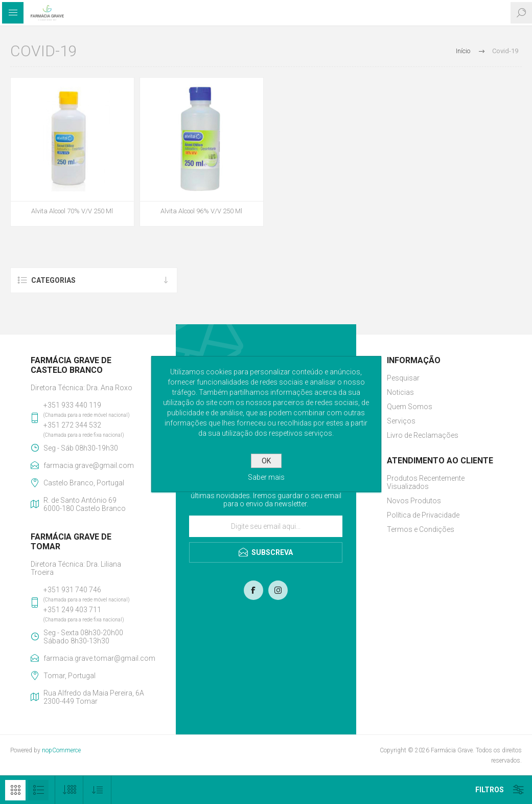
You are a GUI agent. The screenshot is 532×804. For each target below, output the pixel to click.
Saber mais (266, 477)
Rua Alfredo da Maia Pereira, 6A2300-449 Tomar (94, 697)
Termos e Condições (421, 529)
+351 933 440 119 (72, 405)
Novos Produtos (414, 501)
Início (463, 51)
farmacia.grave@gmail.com (89, 465)
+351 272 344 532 (72, 425)
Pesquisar (403, 378)
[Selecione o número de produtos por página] (69, 790)
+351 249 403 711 (72, 610)
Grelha (15, 790)
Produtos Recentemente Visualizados (426, 482)
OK (266, 461)
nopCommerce (61, 750)
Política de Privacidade (423, 515)
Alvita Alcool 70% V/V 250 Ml (72, 211)
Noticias (400, 392)
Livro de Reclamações (423, 435)
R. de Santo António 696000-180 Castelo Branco (85, 504)
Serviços (401, 421)
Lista (38, 790)
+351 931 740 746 (72, 590)
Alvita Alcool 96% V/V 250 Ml (201, 211)
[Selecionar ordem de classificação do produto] (97, 790)
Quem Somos (410, 407)
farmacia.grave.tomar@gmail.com (94, 658)
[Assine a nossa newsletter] (266, 526)
